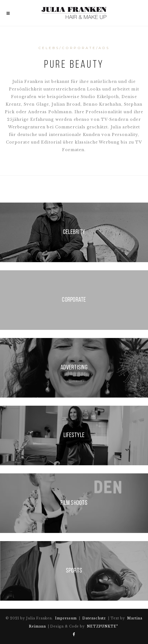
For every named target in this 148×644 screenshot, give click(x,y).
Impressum (66, 618)
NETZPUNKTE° (103, 626)
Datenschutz (94, 618)
